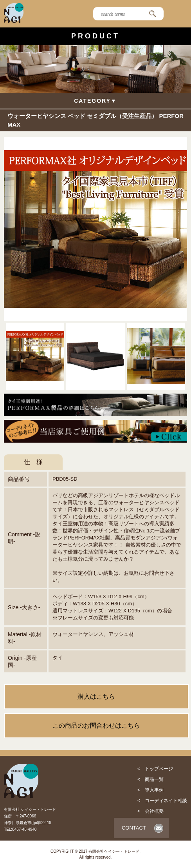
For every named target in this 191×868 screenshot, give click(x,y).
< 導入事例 (150, 790)
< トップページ (155, 769)
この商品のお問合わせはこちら (96, 725)
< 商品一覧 (150, 779)
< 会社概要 (150, 811)
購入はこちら (96, 696)
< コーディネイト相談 (162, 801)
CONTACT (134, 828)
